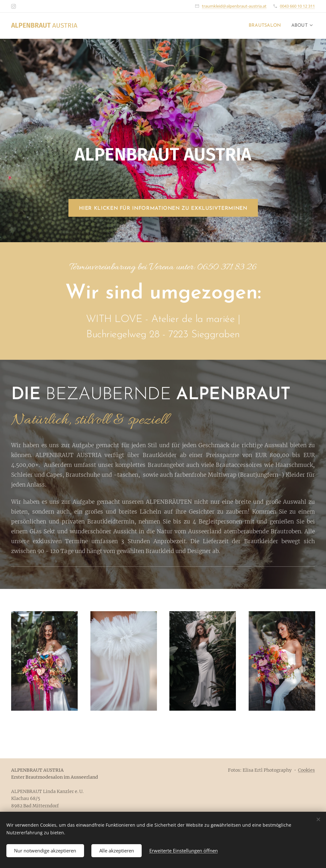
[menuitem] (263, 26)
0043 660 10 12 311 (297, 6)
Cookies (306, 770)
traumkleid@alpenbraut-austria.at (234, 6)
